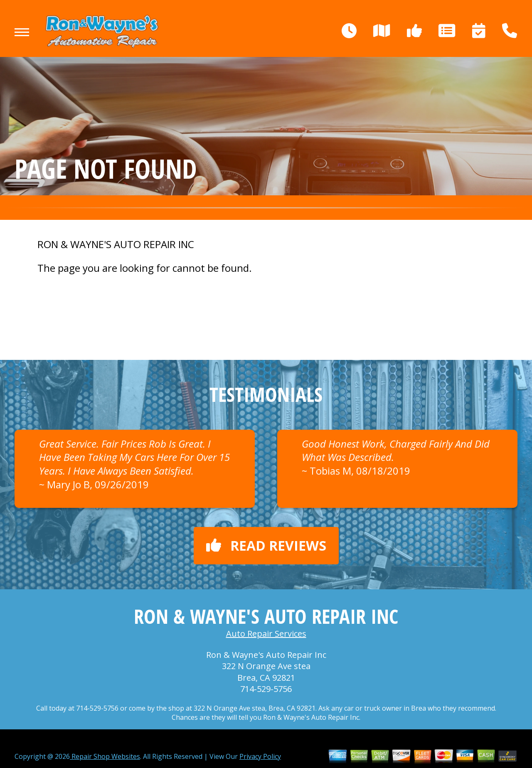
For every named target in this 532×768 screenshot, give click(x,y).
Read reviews (266, 545)
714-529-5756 (266, 689)
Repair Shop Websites (105, 756)
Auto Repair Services (266, 634)
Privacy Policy (260, 756)
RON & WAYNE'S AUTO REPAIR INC (116, 244)
